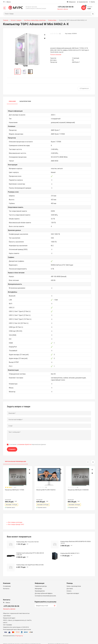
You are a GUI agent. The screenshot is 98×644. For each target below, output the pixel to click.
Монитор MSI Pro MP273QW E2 (46, 490)
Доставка (70, 585)
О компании (7, 583)
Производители (40, 588)
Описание (12, 101)
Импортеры (38, 585)
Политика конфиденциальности (58, 640)
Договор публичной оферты (44, 590)
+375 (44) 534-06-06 (66, 7)
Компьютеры (52, 20)
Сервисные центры (41, 583)
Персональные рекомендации (16, 461)
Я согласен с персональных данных (28, 444)
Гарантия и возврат (73, 590)
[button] (93, 462)
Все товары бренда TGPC (16, 521)
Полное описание (56, 55)
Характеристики (25, 101)
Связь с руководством (74, 583)
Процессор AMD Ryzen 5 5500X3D (78, 490)
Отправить (12, 449)
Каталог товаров (16, 20)
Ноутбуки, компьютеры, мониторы (35, 20)
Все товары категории (15, 519)
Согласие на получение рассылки (45, 592)
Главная (6, 20)
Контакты (6, 585)
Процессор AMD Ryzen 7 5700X (15, 490)
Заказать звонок (63, 9)
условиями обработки (24, 444)
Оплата (69, 588)
